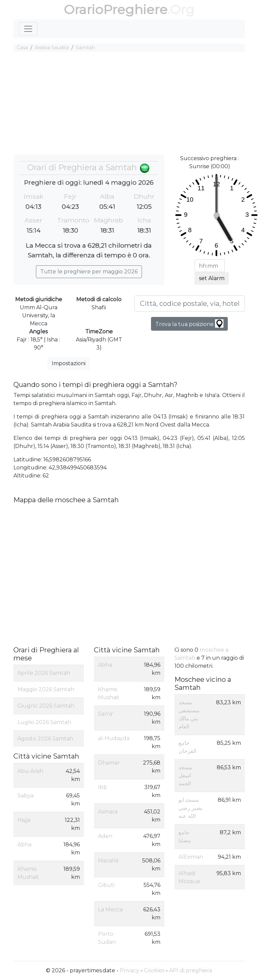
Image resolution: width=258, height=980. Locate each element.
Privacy (130, 970)
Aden (105, 836)
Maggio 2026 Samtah (46, 689)
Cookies (154, 970)
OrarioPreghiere (116, 10)
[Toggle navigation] (28, 29)
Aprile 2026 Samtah (44, 673)
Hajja (24, 820)
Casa (22, 48)
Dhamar (109, 763)
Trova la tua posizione (189, 323)
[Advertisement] (129, 104)
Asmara (108, 812)
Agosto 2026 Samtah (45, 739)
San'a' (106, 714)
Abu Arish (30, 771)
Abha (24, 844)
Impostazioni (69, 363)
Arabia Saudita (52, 48)
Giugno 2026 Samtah (46, 706)
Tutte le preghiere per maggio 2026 (89, 272)
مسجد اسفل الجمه (185, 775)
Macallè (108, 861)
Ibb (102, 787)
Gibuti (106, 885)
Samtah (85, 48)
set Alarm (212, 278)
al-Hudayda (114, 738)
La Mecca (110, 909)
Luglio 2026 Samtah (44, 722)
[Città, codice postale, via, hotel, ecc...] (190, 304)
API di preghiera (191, 970)
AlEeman (191, 857)
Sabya (25, 796)
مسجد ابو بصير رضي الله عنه (190, 808)
